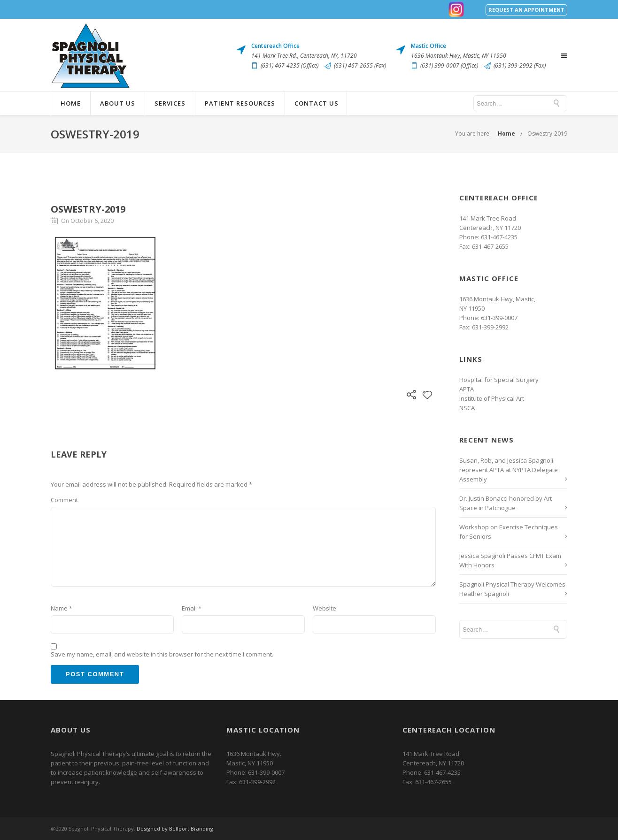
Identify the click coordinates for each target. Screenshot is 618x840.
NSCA (467, 408)
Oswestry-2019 (547, 134)
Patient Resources (240, 103)
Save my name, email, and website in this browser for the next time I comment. (162, 654)
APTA (467, 389)
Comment (64, 500)
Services (170, 103)
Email (192, 608)
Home (71, 103)
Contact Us (317, 103)
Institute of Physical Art (492, 398)
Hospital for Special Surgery (499, 380)
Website (324, 608)
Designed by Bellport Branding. (176, 829)
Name (62, 608)
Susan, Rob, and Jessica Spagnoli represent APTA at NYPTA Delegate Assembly (509, 470)
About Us (118, 103)
